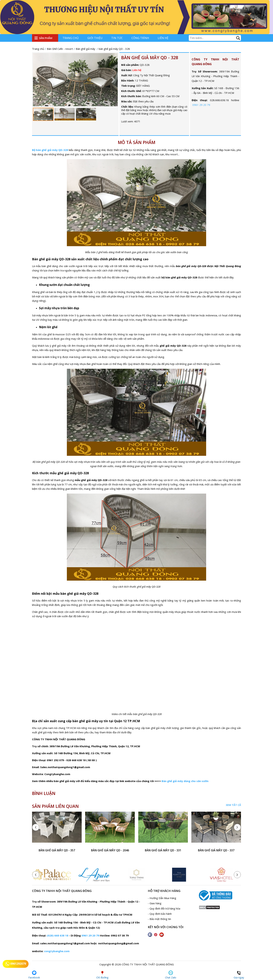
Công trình (140, 38)
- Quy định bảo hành (160, 914)
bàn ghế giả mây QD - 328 (150, 57)
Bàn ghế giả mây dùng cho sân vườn (185, 781)
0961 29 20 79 (201, 105)
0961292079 (16, 964)
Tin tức (117, 38)
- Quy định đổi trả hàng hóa (164, 908)
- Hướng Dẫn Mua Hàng (162, 898)
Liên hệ (163, 38)
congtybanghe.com (57, 951)
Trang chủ (71, 38)
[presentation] (37, 827)
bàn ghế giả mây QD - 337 (216, 850)
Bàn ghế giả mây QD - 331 (163, 850)
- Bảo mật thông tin (159, 919)
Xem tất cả (233, 805)
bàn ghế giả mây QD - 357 (57, 850)
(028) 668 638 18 (58, 935)
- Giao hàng (155, 903)
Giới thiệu (95, 38)
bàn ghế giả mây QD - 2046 (110, 850)
